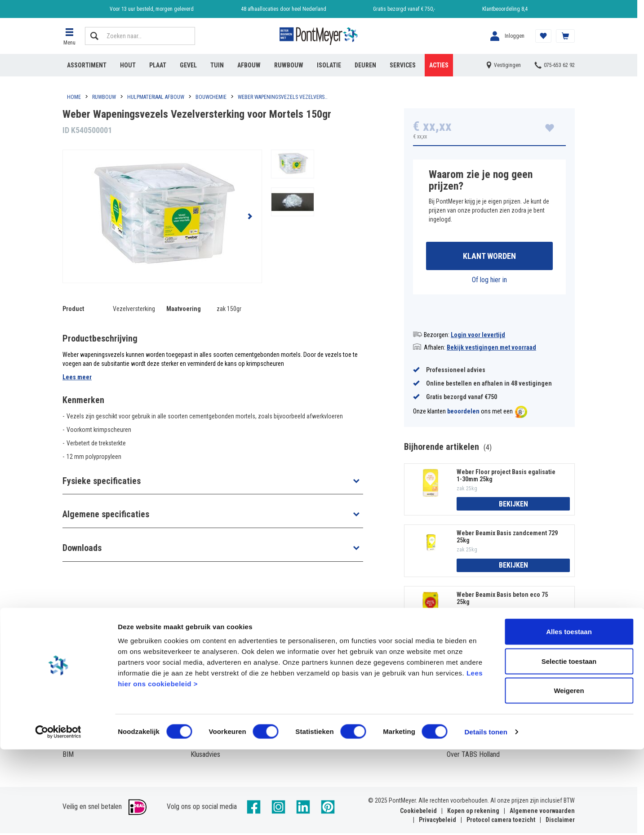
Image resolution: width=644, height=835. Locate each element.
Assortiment (87, 65)
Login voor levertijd (478, 337)
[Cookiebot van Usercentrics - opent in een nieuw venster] (58, 817)
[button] (69, 36)
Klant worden (489, 257)
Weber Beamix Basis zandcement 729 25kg (507, 538)
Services (403, 65)
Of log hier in (489, 282)
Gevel (188, 65)
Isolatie (329, 65)
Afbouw (249, 65)
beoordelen (463, 413)
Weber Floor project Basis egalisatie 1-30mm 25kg (506, 477)
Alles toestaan (569, 717)
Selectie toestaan (569, 747)
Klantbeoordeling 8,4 (505, 9)
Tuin (217, 65)
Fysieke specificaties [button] (102, 481)
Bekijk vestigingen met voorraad (491, 349)
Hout (128, 65)
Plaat (158, 65)
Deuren (365, 65)
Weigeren (569, 776)
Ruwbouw (289, 65)
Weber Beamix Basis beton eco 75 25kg (502, 600)
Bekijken (513, 506)
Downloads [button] (82, 548)
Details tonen (486, 817)
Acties (439, 65)
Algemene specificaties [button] (106, 514)
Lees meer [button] (77, 377)
